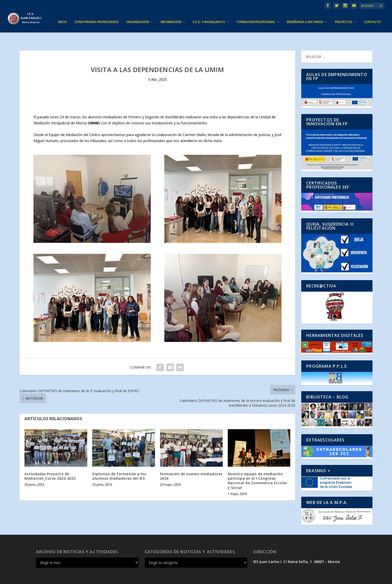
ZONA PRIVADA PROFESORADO (97, 15)
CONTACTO (372, 15)
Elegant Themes (72, 578)
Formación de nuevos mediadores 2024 (191, 461)
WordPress (128, 578)
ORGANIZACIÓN (138, 15)
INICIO (63, 15)
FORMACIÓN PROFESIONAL (256, 15)
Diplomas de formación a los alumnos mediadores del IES (119, 461)
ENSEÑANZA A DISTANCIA (305, 15)
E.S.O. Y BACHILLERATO (209, 15)
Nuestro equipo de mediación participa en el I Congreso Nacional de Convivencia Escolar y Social (258, 465)
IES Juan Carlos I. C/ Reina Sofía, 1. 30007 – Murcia (296, 546)
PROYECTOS (344, 15)
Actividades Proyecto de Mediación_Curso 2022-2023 (50, 461)
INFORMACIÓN (171, 15)
